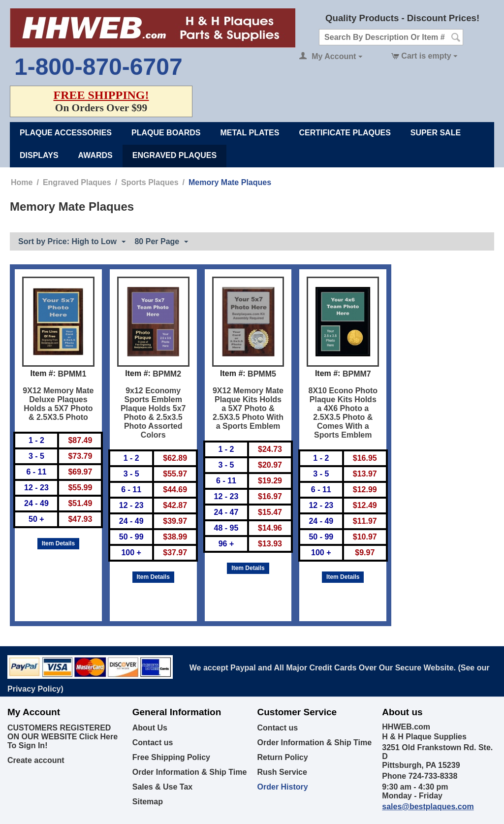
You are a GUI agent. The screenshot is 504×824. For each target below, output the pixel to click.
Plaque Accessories (66, 133)
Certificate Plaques (345, 133)
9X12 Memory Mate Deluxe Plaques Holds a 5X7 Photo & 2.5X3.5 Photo (58, 404)
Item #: (43, 373)
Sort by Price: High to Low (72, 242)
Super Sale (436, 133)
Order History (283, 787)
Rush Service (282, 772)
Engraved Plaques (174, 155)
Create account (36, 760)
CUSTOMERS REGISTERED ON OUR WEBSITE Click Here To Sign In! (63, 737)
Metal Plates (250, 133)
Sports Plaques (150, 182)
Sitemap (148, 802)
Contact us (153, 743)
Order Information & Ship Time (190, 772)
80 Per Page (161, 242)
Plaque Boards (166, 133)
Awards (95, 155)
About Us (150, 728)
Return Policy (283, 757)
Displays (39, 155)
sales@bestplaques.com (428, 807)
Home (22, 182)
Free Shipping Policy (171, 757)
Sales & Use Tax (162, 787)
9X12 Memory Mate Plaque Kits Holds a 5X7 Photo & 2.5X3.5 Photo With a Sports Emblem (248, 408)
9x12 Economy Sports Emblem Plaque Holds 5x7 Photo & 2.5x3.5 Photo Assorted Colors (153, 413)
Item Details (58, 543)
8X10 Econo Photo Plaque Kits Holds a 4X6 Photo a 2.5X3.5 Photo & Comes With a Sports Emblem (343, 413)
